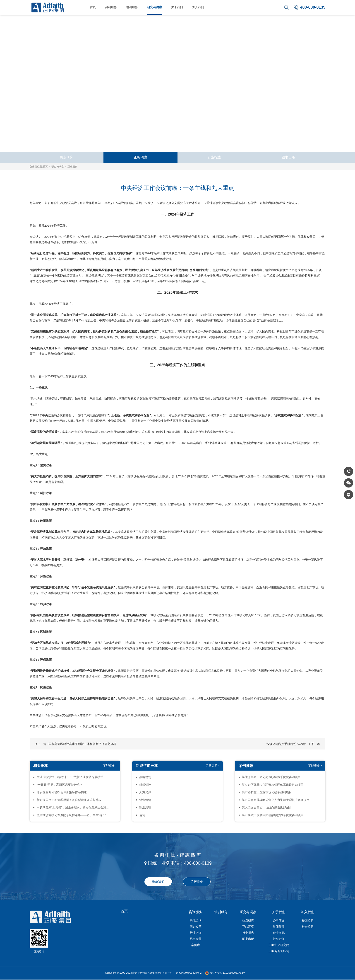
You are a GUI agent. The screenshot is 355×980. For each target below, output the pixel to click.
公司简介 (279, 921)
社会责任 (279, 939)
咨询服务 (111, 7)
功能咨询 (196, 921)
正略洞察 (141, 157)
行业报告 (214, 157)
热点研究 (67, 157)
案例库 (195, 945)
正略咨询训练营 (279, 951)
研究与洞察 (155, 7)
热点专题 (196, 939)
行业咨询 (196, 933)
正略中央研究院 (279, 945)
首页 (93, 7)
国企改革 (196, 927)
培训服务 (132, 7)
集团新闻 (279, 927)
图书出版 (288, 157)
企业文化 (279, 933)
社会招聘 (308, 927)
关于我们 (177, 7)
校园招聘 (308, 921)
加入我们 (198, 7)
